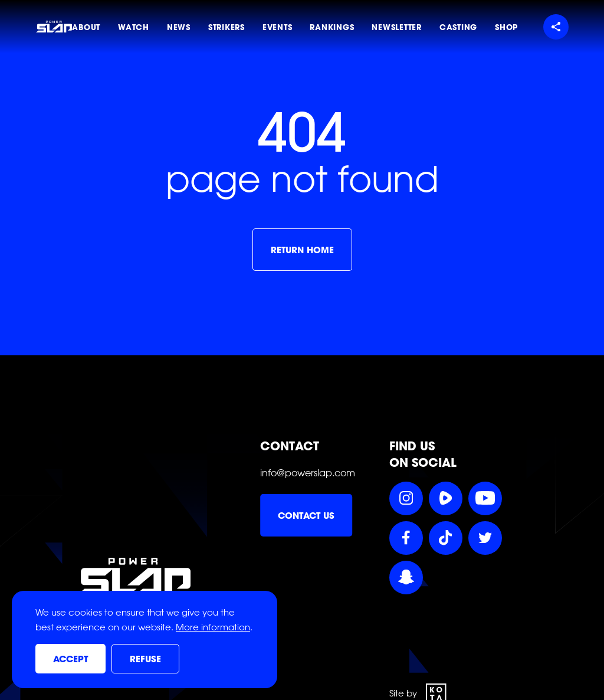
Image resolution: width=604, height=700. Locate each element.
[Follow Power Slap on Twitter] (485, 538)
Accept (70, 659)
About (86, 27)
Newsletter (397, 27)
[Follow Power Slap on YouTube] (485, 498)
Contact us (306, 516)
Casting (458, 27)
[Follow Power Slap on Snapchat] (406, 578)
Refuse (145, 659)
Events (278, 27)
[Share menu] (556, 27)
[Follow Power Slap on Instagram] (406, 498)
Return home (302, 250)
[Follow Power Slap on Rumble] (446, 498)
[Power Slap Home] (54, 27)
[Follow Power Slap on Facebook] (406, 538)
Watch (134, 27)
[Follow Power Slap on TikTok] (446, 538)
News (179, 27)
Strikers (226, 27)
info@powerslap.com (308, 473)
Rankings (332, 27)
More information (213, 627)
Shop (506, 27)
